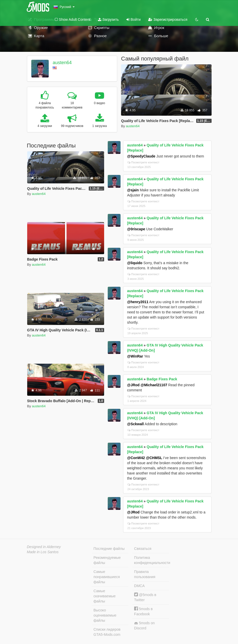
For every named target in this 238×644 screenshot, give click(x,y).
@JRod (133, 385)
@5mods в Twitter (145, 597)
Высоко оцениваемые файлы (105, 615)
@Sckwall (136, 424)
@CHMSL (154, 458)
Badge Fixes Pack (162, 379)
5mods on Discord (144, 626)
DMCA (139, 586)
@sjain (133, 190)
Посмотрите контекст (143, 162)
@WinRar (135, 356)
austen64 (62, 63)
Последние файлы (109, 549)
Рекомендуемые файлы (107, 560)
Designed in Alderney (44, 547)
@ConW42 (136, 458)
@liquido (135, 263)
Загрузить (108, 19)
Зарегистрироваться (168, 19)
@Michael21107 (154, 385)
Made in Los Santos (43, 552)
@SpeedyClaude (141, 156)
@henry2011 (138, 302)
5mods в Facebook (143, 611)
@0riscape (136, 229)
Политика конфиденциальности (152, 560)
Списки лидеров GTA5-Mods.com (107, 632)
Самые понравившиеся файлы (107, 577)
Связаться (143, 549)
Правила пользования (145, 574)
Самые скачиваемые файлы (105, 596)
